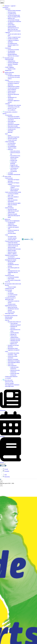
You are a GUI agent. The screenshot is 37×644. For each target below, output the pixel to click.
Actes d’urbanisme (12, 366)
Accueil (5, 469)
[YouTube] (6, 466)
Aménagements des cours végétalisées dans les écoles (14, 272)
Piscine (10, 135)
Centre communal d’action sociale (13, 192)
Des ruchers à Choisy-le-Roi (14, 280)
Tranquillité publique (8, 58)
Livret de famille (14, 342)
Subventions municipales (14, 125)
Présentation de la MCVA (14, 117)
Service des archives (15, 151)
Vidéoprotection (11, 61)
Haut (5, 475)
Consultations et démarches (10, 316)
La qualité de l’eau (12, 14)
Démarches (6, 477)
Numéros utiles (11, 312)
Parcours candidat (9, 383)
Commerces (8, 48)
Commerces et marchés (13, 50)
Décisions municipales (13, 359)
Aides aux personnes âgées (14, 203)
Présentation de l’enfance (14, 82)
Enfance (7, 80)
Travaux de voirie (12, 240)
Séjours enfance (12, 93)
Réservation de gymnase (13, 137)
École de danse (11, 145)
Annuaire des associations (14, 128)
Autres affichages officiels (14, 362)
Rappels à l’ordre (12, 69)
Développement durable (11, 260)
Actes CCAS (11, 364)
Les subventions (12, 296)
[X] (3, 466)
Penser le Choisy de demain (14, 11)
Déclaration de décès (15, 339)
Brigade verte (8, 70)
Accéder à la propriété (13, 39)
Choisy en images (12, 287)
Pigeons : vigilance (12, 254)
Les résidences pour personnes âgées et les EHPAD (13, 45)
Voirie (7, 235)
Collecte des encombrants (14, 244)
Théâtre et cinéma (12, 148)
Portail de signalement (13, 63)
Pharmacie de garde (12, 214)
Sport (6, 134)
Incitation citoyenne (12, 226)
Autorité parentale (15, 333)
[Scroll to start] (1, 481)
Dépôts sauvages (12, 251)
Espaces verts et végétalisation (12, 221)
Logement (8, 32)
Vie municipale (9, 290)
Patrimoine (10, 150)
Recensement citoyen (13, 348)
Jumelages (10, 173)
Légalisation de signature (14, 350)
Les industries (14, 171)
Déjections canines (12, 252)
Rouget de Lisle (14, 165)
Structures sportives (12, 139)
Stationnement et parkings (14, 258)
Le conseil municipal (13, 295)
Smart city (8, 282)
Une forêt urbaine (12, 233)
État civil (7, 320)
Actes (7, 352)
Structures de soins (12, 209)
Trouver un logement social (14, 37)
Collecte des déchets (13, 243)
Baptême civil (14, 344)
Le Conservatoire (12, 143)
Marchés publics (9, 317)
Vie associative (9, 115)
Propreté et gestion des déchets (13, 241)
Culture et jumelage (10, 142)
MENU (2, 2)
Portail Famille (9, 319)
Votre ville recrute (8, 380)
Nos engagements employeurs (12, 385)
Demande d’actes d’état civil (14, 322)
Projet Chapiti (11, 279)
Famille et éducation (8, 72)
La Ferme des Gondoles (13, 277)
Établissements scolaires (14, 87)
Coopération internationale (14, 175)
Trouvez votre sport (12, 140)
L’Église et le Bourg (15, 167)
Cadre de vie (6, 219)
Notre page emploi (9, 314)
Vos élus (10, 292)
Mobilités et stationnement (11, 255)
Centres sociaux (9, 178)
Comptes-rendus (12, 304)
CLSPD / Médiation (10, 67)
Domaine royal (14, 160)
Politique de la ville (10, 289)
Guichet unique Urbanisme (11, 377)
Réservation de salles (13, 126)
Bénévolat (10, 132)
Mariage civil (13, 334)
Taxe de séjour (11, 25)
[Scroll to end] (1, 485)
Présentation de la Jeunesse (14, 105)
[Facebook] (1, 466)
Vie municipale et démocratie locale (12, 284)
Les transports (11, 257)
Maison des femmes (13, 307)
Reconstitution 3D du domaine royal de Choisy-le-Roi (15, 157)
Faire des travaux (12, 12)
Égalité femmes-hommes (11, 306)
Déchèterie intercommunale (14, 249)
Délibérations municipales (14, 361)
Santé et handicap (9, 208)
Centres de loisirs (12, 91)
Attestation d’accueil (15, 341)
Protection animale (10, 276)
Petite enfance (9, 74)
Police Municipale (9, 60)
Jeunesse (7, 104)
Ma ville (7, 285)
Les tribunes (11, 293)
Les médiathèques (12, 146)
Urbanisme (8, 9)
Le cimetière (8, 378)
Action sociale (7, 177)
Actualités (6, 471)
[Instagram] (4, 466)
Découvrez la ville (9, 382)
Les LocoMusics (12, 110)
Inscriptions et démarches (14, 76)
